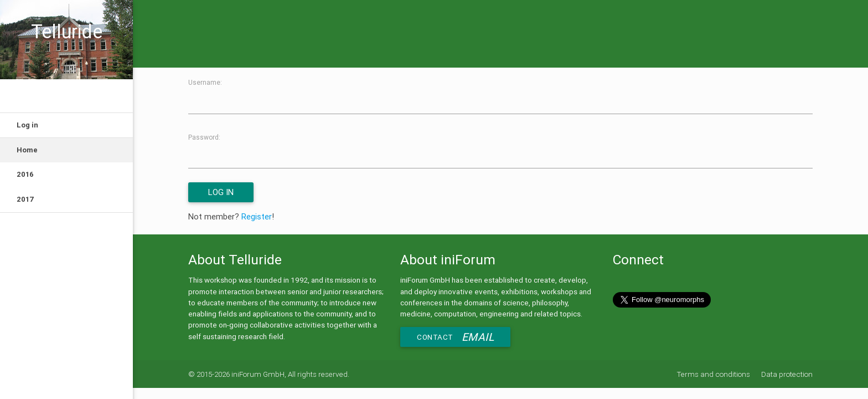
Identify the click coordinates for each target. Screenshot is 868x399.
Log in (27, 125)
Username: (205, 82)
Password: (204, 137)
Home (27, 150)
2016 (25, 174)
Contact (455, 337)
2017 (25, 199)
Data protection (787, 374)
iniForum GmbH (258, 374)
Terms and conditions (714, 374)
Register (257, 216)
